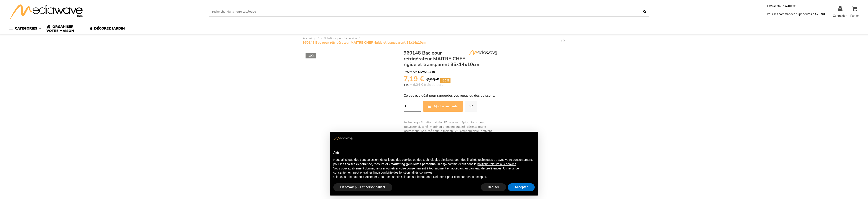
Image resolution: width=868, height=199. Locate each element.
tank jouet (478, 122)
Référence (410, 72)
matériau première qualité (447, 127)
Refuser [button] (493, 187)
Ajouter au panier (443, 106)
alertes (454, 122)
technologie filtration (418, 122)
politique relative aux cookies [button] (497, 164)
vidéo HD (441, 122)
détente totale (476, 127)
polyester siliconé (416, 127)
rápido (465, 122)
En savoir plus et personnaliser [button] (363, 187)
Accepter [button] (521, 187)
